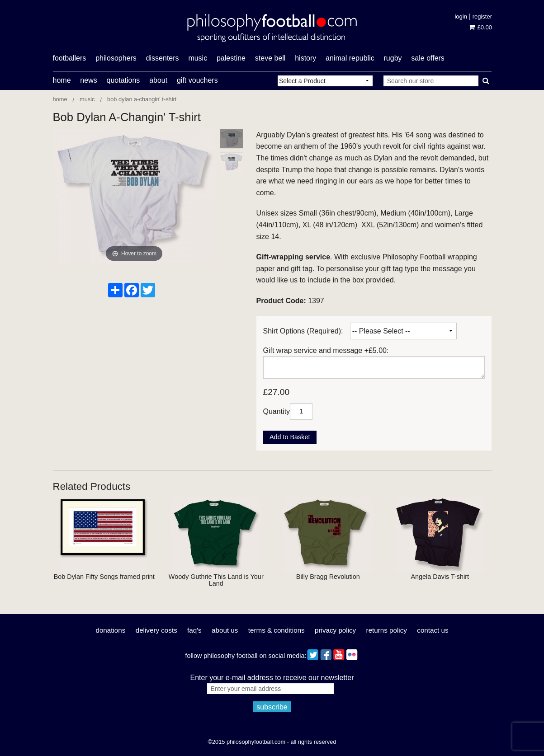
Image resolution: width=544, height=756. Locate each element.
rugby (393, 58)
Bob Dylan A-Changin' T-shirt (142, 99)
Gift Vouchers (197, 80)
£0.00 (480, 27)
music (198, 58)
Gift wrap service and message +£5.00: (326, 350)
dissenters (163, 58)
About (158, 80)
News (88, 80)
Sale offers (428, 58)
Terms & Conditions (277, 630)
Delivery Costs (156, 630)
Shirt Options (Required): (303, 331)
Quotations (123, 80)
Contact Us (433, 630)
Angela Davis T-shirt (440, 577)
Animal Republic (350, 58)
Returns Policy (387, 630)
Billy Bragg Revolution (328, 577)
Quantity (277, 411)
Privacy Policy (335, 630)
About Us (225, 630)
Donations (110, 630)
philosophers (116, 58)
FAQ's (194, 630)
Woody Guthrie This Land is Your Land (216, 580)
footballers (70, 58)
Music (87, 99)
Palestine (231, 58)
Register (482, 16)
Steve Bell (270, 58)
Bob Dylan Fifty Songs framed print (104, 577)
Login (461, 16)
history (305, 58)
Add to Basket (290, 437)
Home (62, 80)
